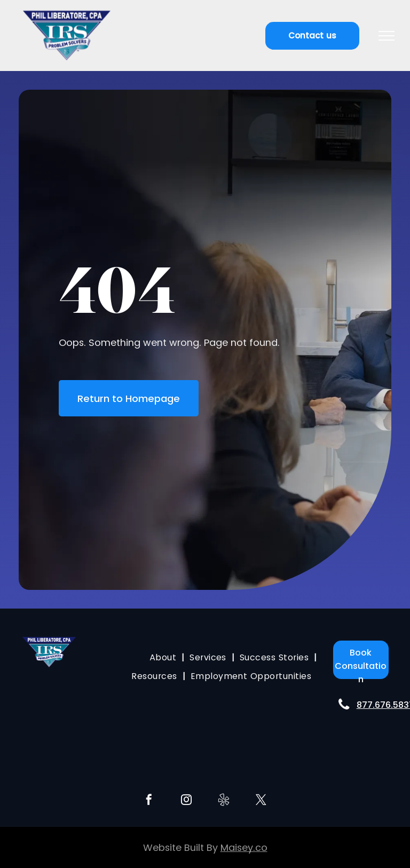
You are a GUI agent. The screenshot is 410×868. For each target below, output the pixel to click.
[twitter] (261, 801)
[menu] (387, 36)
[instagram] (186, 801)
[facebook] (149, 801)
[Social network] (224, 801)
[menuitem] (164, 657)
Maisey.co (244, 847)
